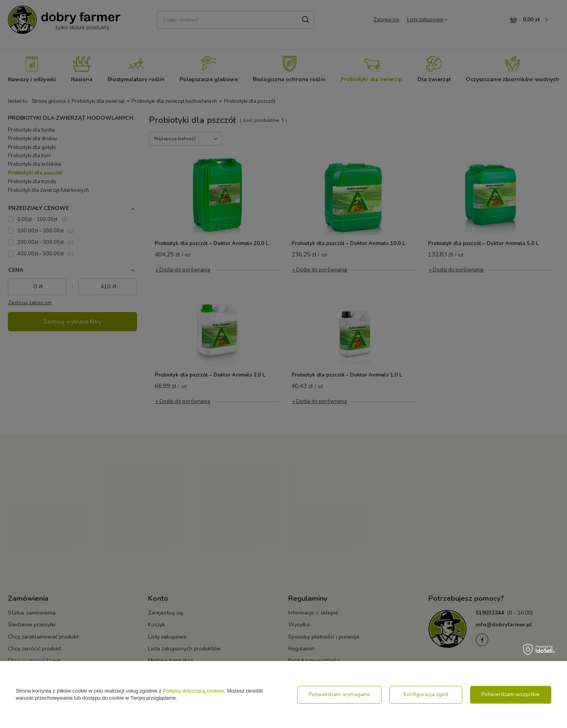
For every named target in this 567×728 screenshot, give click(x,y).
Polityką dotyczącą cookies (194, 691)
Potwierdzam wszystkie (511, 694)
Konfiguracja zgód (426, 694)
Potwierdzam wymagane (339, 694)
